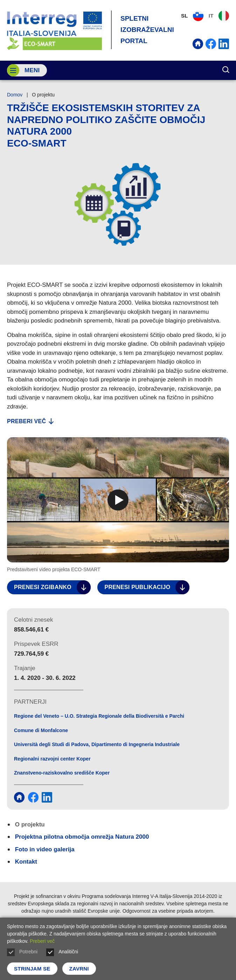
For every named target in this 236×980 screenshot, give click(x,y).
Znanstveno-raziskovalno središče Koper (62, 773)
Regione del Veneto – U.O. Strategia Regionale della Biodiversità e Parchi (99, 716)
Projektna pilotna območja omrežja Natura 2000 (82, 837)
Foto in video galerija (45, 849)
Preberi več (30, 421)
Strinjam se (32, 969)
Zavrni (79, 969)
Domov (15, 95)
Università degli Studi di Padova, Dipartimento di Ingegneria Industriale (97, 744)
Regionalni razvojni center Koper (52, 759)
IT (219, 16)
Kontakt (26, 862)
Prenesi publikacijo (147, 587)
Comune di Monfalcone (41, 730)
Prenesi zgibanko (52, 587)
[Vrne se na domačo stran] (54, 30)
